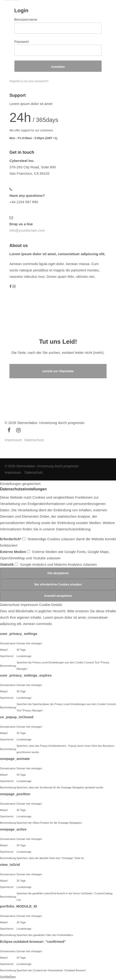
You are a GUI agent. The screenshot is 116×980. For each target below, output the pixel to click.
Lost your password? (35, 81)
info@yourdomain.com (27, 230)
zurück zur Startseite (58, 371)
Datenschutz (34, 440)
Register (15, 81)
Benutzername (26, 19)
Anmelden (58, 67)
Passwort (22, 42)
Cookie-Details (51, 605)
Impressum (13, 440)
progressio (76, 423)
